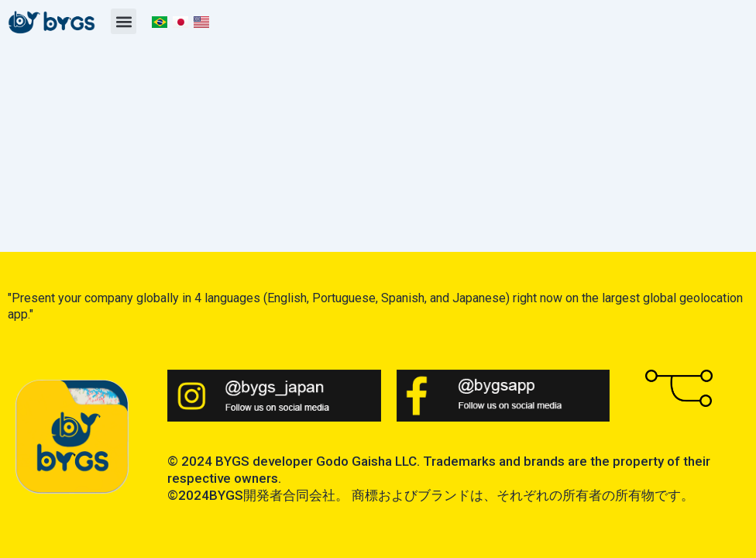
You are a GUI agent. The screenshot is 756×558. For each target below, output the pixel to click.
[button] (124, 21)
